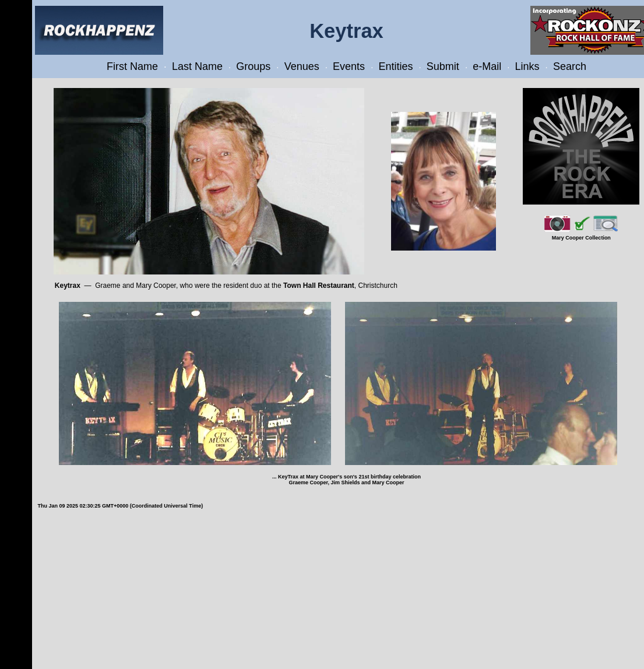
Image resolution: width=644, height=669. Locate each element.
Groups (253, 66)
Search (570, 66)
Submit (443, 66)
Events (349, 66)
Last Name (197, 66)
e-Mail (487, 66)
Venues (302, 66)
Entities (395, 66)
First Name (132, 66)
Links (527, 66)
